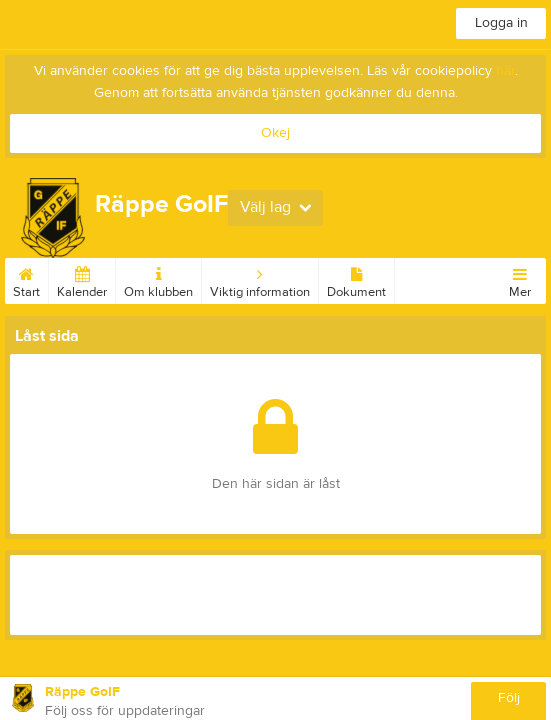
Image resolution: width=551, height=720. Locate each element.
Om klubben (158, 279)
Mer (520, 279)
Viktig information (260, 279)
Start (26, 279)
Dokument (356, 279)
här (505, 71)
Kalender (82, 279)
